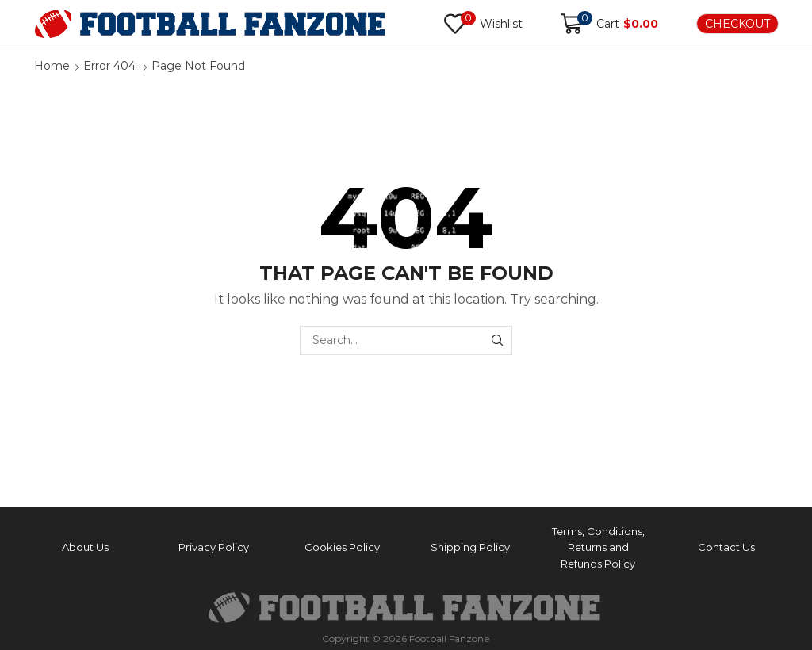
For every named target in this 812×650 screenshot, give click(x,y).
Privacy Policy (214, 547)
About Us (85, 547)
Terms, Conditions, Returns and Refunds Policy (598, 548)
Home (52, 66)
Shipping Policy (470, 547)
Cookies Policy (342, 547)
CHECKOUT (737, 24)
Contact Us (726, 547)
